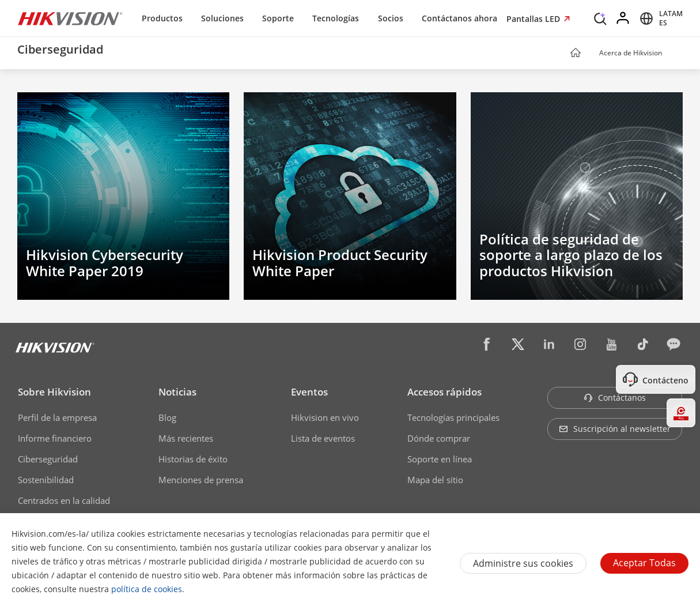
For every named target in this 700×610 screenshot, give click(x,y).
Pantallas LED (534, 19)
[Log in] (623, 18)
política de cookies (147, 589)
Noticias (177, 392)
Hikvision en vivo (325, 417)
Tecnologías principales (453, 417)
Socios (391, 18)
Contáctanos (615, 398)
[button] (673, 54)
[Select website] (659, 18)
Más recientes (186, 438)
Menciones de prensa (201, 480)
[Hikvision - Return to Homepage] (70, 18)
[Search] (600, 17)
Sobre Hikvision (54, 392)
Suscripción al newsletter (615, 429)
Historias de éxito (193, 459)
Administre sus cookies (523, 563)
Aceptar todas (644, 563)
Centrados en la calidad (64, 500)
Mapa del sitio (435, 480)
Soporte (278, 18)
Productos (162, 18)
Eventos (309, 392)
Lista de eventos (323, 438)
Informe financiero (55, 438)
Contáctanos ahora (459, 18)
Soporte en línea (440, 459)
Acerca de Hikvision (631, 53)
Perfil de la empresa (57, 417)
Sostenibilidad (46, 480)
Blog (167, 417)
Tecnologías (336, 18)
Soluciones (222, 18)
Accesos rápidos (444, 392)
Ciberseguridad (48, 459)
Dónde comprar (439, 438)
